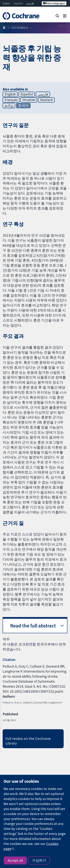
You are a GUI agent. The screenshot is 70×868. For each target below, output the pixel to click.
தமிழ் (9, 106)
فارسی (30, 3)
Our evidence (20, 27)
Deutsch (46, 100)
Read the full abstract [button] (33, 626)
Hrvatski (29, 100)
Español (18, 3)
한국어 (23, 106)
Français (11, 100)
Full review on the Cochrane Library (28, 741)
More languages (54, 3)
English (6, 3)
